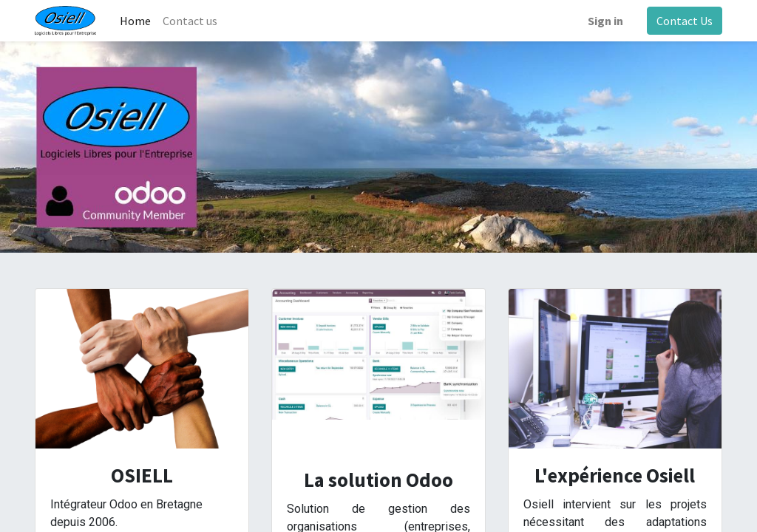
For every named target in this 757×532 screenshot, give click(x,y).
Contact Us (685, 21)
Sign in (605, 21)
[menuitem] (135, 21)
